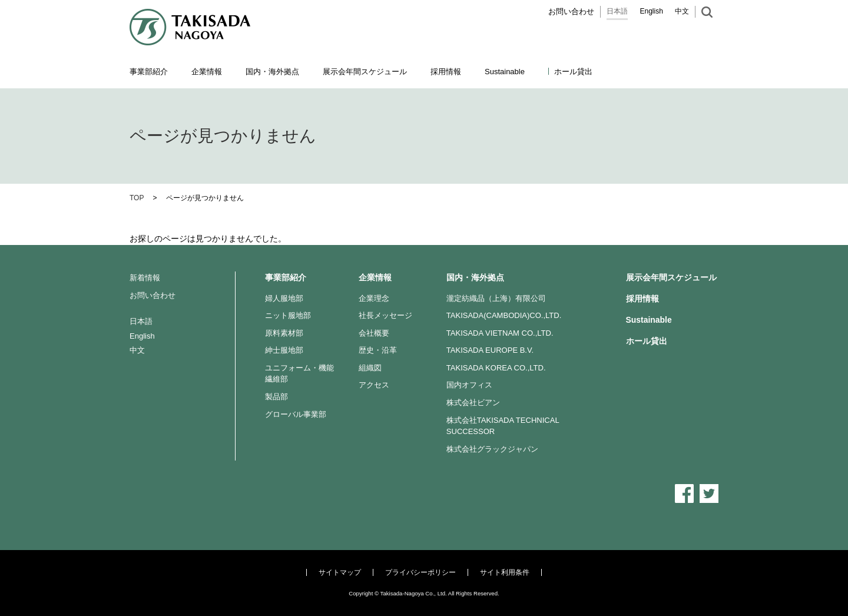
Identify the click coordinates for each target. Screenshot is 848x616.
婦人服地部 (284, 298)
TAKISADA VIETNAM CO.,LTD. (500, 333)
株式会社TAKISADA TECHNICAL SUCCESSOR (503, 426)
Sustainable (649, 320)
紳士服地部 (284, 350)
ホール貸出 (573, 72)
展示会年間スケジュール (365, 72)
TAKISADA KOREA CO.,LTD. (496, 368)
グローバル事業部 (296, 414)
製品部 (276, 397)
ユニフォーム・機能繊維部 (299, 374)
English (651, 11)
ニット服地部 (288, 315)
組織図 (370, 368)
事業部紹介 (286, 277)
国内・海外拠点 (475, 277)
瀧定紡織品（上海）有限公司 (496, 298)
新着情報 (145, 278)
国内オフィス (469, 385)
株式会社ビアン (473, 403)
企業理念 (374, 298)
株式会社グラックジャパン (492, 449)
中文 (682, 11)
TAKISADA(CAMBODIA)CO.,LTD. (504, 315)
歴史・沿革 (378, 350)
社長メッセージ (385, 315)
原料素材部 (284, 333)
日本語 (617, 11)
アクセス (374, 385)
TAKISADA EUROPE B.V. (490, 350)
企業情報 (375, 277)
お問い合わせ (571, 11)
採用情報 (446, 72)
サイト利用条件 (505, 572)
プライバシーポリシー (420, 572)
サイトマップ (340, 572)
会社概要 (374, 333)
